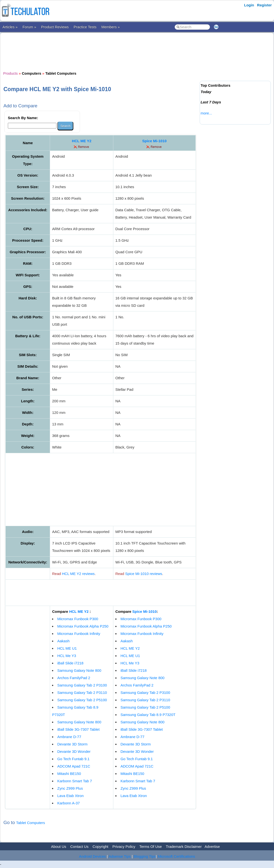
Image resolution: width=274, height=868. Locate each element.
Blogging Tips (145, 856)
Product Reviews (55, 27)
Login (249, 5)
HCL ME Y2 (82, 141)
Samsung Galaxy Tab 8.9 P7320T (148, 715)
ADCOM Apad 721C (74, 766)
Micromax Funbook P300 (78, 619)
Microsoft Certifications (176, 856)
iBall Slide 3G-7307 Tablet (78, 729)
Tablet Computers (31, 823)
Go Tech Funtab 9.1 (73, 759)
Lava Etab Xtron (70, 796)
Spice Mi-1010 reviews (144, 574)
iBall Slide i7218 (70, 663)
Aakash (63, 641)
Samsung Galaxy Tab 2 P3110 (82, 693)
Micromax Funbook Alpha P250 (83, 626)
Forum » (29, 27)
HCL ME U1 (67, 648)
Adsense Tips (120, 856)
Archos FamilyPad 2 (74, 678)
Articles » (10, 27)
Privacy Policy (124, 847)
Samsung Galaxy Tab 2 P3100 (82, 685)
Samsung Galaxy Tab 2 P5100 (82, 700)
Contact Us (79, 847)
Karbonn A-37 (68, 803)
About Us (59, 847)
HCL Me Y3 (67, 656)
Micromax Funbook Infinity (79, 634)
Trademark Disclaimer (184, 847)
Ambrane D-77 (69, 737)
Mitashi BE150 (69, 774)
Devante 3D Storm (72, 744)
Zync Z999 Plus (70, 788)
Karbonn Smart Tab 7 (74, 781)
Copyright (100, 847)
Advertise (212, 847)
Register (264, 5)
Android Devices (92, 856)
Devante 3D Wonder (74, 751)
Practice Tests (85, 27)
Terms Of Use (151, 847)
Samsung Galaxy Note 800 (79, 670)
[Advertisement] (101, 51)
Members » (111, 27)
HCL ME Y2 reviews (78, 574)
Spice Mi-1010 (154, 141)
